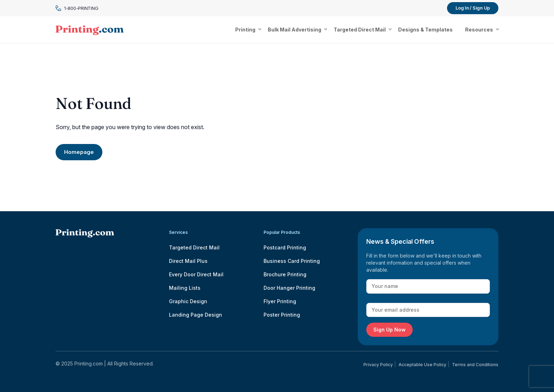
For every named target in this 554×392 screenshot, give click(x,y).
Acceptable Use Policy (422, 365)
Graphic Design (188, 301)
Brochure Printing (285, 274)
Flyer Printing (280, 301)
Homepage (79, 152)
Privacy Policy (378, 365)
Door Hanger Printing (289, 288)
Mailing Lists (185, 288)
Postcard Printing (285, 247)
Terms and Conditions (475, 365)
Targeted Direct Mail (194, 247)
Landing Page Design (196, 315)
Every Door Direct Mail (196, 274)
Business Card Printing (292, 261)
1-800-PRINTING (77, 8)
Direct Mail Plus (188, 261)
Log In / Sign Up (473, 8)
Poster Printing (282, 315)
